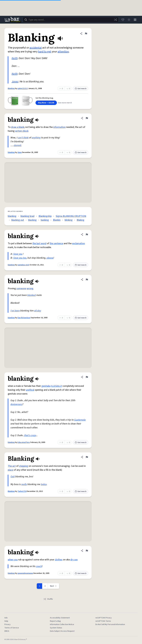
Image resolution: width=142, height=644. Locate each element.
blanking (11, 152)
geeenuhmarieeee (25, 573)
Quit (13, 477)
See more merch (65, 103)
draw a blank (18, 127)
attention (63, 52)
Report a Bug (55, 621)
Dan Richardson (24, 318)
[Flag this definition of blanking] (87, 118)
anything (36, 138)
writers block (22, 131)
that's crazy (30, 435)
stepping (24, 466)
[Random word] (115, 20)
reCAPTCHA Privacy (104, 618)
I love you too (20, 258)
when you (13, 560)
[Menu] (135, 20)
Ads (6, 618)
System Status (56, 628)
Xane (20, 152)
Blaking (80, 220)
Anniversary (16, 404)
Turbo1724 (22, 491)
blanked (32, 295)
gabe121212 (23, 88)
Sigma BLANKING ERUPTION (71, 216)
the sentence (56, 243)
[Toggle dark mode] (129, 20)
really (24, 484)
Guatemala (80, 420)
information (59, 127)
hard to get (45, 52)
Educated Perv (24, 442)
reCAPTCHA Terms (103, 621)
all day (38, 311)
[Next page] (54, 586)
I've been (15, 311)
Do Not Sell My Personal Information (110, 624)
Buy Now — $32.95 (46, 103)
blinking (69, 220)
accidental (36, 48)
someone (21, 289)
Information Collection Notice (62, 624)
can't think (23, 138)
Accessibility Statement (60, 618)
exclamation (78, 243)
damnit (18, 145)
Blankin (57, 220)
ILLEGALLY (57, 386)
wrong (30, 289)
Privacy (7, 624)
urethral (30, 390)
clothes (59, 560)
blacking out (18, 220)
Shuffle (48, 599)
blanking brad (27, 216)
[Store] (123, 20)
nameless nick (23, 265)
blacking (32, 220)
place (10, 470)
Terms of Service (12, 628)
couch (39, 566)
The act (12, 466)
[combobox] (71, 20)
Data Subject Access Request (62, 631)
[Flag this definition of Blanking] (86, 34)
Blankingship (45, 216)
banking (45, 220)
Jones (15, 82)
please (50, 258)
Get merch (81, 89)
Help (6, 621)
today (44, 484)
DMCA (7, 631)
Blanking (11, 88)
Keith (15, 58)
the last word (39, 243)
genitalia (46, 386)
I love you (18, 254)
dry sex (74, 560)
